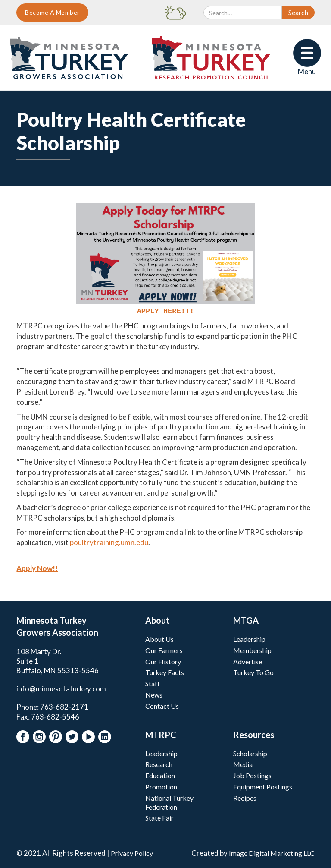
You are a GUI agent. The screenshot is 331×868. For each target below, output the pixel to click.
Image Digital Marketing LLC (272, 852)
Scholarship (250, 753)
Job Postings (252, 775)
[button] (307, 58)
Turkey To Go (253, 671)
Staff (153, 683)
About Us (159, 638)
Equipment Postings (263, 786)
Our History (163, 661)
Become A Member (52, 12)
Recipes (245, 797)
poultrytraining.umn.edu (109, 541)
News (154, 694)
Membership (252, 649)
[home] (69, 58)
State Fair (159, 817)
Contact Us (162, 705)
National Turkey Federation (169, 802)
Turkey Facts (165, 671)
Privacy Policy (132, 852)
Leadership (249, 638)
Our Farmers (164, 649)
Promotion (161, 786)
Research (159, 763)
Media (243, 763)
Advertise (248, 661)
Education (160, 775)
